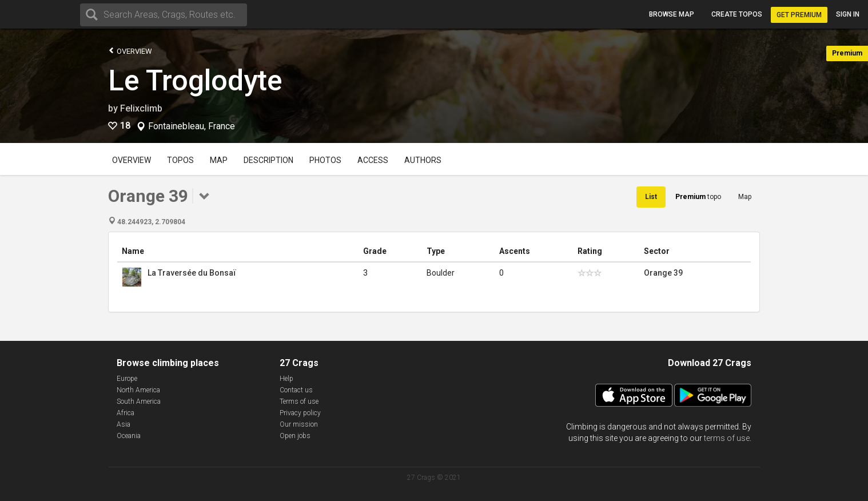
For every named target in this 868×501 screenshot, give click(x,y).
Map (219, 160)
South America (139, 401)
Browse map (672, 14)
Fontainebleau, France (192, 126)
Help (286, 379)
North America (138, 390)
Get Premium (799, 15)
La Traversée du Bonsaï (192, 273)
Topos (180, 160)
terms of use (727, 438)
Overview (130, 51)
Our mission (299, 424)
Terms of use (299, 401)
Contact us (296, 390)
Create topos (737, 14)
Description (268, 160)
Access (373, 160)
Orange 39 (663, 273)
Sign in (848, 14)
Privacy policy (300, 413)
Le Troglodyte (195, 81)
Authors (423, 160)
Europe (127, 379)
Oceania (129, 436)
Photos (325, 160)
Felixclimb (141, 108)
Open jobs (295, 436)
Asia (124, 424)
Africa (126, 413)
